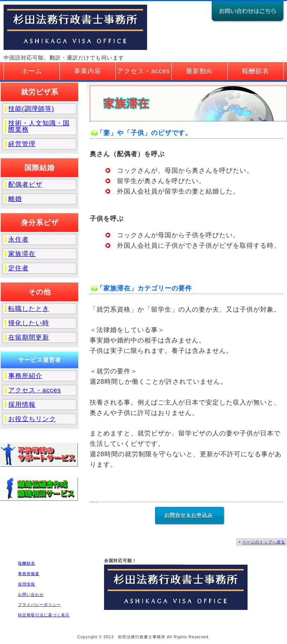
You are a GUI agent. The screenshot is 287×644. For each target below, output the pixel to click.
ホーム (32, 71)
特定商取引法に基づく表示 (44, 615)
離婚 (15, 199)
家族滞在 (22, 254)
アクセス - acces (143, 71)
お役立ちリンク (32, 419)
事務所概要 (29, 574)
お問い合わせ (31, 594)
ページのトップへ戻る (264, 542)
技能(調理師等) (31, 109)
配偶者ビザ (25, 185)
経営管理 (22, 144)
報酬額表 (255, 71)
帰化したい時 (29, 323)
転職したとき (29, 309)
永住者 (18, 239)
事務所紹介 (25, 376)
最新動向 (199, 71)
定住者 (18, 268)
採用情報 (22, 405)
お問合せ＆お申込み (189, 515)
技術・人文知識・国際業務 (39, 126)
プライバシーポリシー (39, 605)
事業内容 (88, 71)
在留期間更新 (29, 337)
